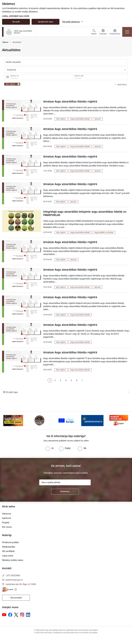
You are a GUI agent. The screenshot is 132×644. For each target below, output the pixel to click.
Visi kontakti (16, 598)
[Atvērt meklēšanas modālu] (94, 32)
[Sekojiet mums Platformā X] (16, 615)
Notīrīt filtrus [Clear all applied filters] (122, 85)
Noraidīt (16, 22)
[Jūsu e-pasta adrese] (65, 482)
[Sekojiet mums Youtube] (4, 615)
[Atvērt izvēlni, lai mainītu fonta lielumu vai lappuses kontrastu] (115, 32)
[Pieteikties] (65, 492)
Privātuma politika (10, 542)
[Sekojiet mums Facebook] (10, 615)
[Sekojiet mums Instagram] (22, 615)
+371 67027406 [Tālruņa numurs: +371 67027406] (13, 575)
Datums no (15, 76)
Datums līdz (79, 76)
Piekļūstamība (9, 547)
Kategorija (11, 70)
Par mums (7, 527)
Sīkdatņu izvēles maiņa (13, 560)
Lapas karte (8, 556)
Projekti (6, 523)
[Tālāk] (125, 421)
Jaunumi (98, 119)
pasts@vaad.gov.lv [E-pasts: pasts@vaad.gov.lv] (14, 580)
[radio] (50, 448)
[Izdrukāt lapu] (66, 392)
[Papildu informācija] (16, 589)
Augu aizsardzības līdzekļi (80, 119)
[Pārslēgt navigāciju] (127, 32)
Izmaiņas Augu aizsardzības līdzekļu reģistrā (70, 101)
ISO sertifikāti (8, 551)
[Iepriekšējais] (7, 421)
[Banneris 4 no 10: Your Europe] (92, 420)
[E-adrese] (8, 589)
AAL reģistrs (61, 119)
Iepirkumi (6, 518)
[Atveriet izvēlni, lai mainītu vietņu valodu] (103, 32)
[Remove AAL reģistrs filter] (18, 84)
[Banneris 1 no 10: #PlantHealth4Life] (13, 420)
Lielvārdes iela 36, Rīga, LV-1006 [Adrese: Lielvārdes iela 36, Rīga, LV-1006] (21, 584)
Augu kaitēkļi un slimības (104, 232)
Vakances (7, 514)
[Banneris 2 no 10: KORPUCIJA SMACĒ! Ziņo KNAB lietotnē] (40, 420)
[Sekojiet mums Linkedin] (28, 615)
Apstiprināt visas (46, 22)
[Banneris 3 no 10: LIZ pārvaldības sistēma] (66, 420)
